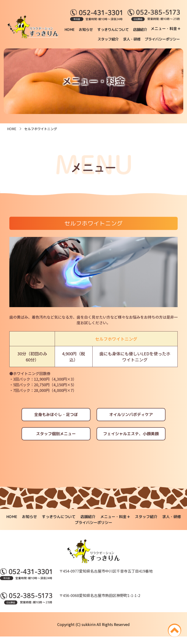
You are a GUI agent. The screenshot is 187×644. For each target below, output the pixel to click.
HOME (100, 29)
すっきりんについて (144, 29)
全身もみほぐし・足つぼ (55, 420)
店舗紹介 (172, 29)
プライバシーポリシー (161, 45)
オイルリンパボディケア (132, 420)
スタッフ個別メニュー (55, 440)
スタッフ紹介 (146, 37)
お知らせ (116, 29)
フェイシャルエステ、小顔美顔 (132, 440)
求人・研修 (170, 37)
